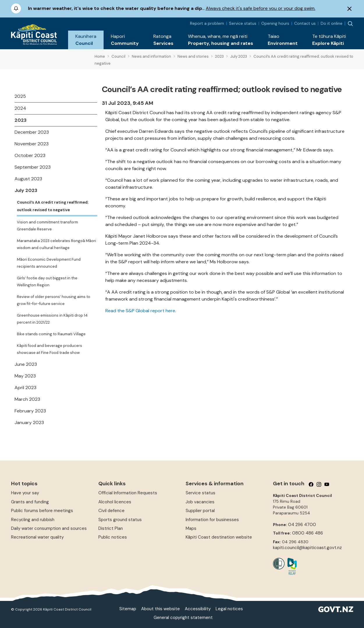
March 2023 (27, 399)
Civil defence (111, 511)
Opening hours (275, 23)
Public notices (113, 537)
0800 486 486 (308, 533)
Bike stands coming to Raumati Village (51, 334)
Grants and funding (30, 502)
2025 (20, 96)
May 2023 (25, 376)
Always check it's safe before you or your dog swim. (261, 8)
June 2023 (26, 364)
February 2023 (30, 411)
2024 (20, 108)
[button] (86, 40)
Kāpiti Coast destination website (219, 537)
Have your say (25, 493)
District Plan (111, 528)
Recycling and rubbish (33, 520)
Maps (191, 528)
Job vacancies (200, 502)
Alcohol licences (115, 502)
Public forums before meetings (42, 511)
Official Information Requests (128, 493)
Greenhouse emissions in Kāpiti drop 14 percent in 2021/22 (52, 319)
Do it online (332, 23)
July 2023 (26, 190)
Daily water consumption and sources (49, 528)
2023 (21, 120)
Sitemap (128, 609)
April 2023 (25, 388)
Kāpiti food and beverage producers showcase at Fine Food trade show (49, 349)
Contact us (305, 23)
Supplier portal (200, 511)
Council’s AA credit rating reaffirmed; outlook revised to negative (53, 206)
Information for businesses (212, 520)
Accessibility (198, 609)
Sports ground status (120, 520)
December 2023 (32, 132)
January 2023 (29, 423)
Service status (243, 23)
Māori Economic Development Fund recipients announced (49, 263)
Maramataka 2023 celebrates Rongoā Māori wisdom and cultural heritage (56, 244)
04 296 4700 (302, 525)
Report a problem (207, 23)
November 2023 (32, 144)
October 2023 (30, 155)
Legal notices (229, 609)
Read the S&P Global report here (140, 311)
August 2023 (28, 179)
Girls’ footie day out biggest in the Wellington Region (47, 282)
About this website (160, 609)
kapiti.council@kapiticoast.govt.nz (307, 548)
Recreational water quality (37, 537)
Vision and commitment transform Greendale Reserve (47, 226)
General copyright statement (183, 618)
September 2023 (33, 167)
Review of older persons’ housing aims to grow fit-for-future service (54, 300)
